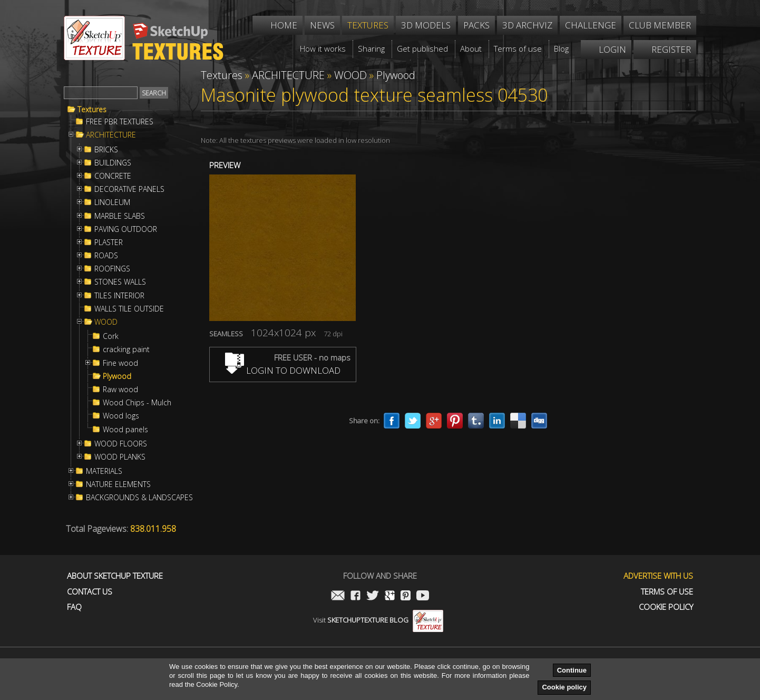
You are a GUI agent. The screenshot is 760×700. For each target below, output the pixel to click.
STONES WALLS (120, 282)
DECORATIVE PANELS (129, 189)
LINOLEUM (112, 202)
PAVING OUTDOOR (126, 229)
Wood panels (125, 430)
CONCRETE (113, 176)
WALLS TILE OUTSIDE (129, 309)
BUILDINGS (113, 163)
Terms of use (667, 592)
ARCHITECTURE (111, 135)
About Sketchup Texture (115, 576)
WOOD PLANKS (120, 457)
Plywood (117, 376)
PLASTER (109, 242)
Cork (111, 336)
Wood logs (121, 416)
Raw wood (120, 390)
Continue (572, 670)
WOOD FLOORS (121, 444)
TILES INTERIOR (119, 296)
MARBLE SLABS (120, 216)
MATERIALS (104, 471)
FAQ (74, 607)
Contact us (90, 592)
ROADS (106, 256)
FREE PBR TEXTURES (120, 122)
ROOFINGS (112, 269)
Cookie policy (564, 687)
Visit (378, 620)
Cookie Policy (666, 607)
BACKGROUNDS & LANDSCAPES (139, 498)
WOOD (106, 322)
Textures (92, 110)
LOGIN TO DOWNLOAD (283, 370)
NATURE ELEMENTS (118, 484)
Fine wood (120, 363)
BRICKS (106, 150)
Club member (660, 25)
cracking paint (126, 349)
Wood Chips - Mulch (137, 403)
